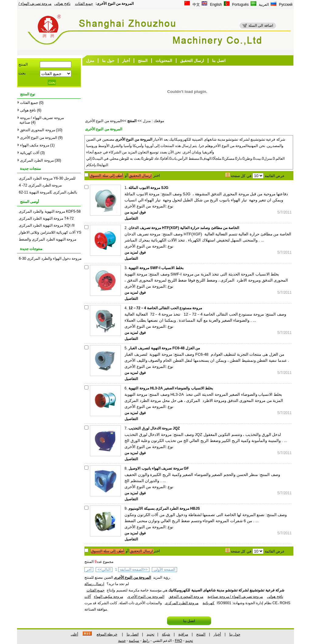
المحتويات (164, 61)
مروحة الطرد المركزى (37, 160)
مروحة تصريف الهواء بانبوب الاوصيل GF (159, 468)
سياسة (134, 641)
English (215, 5)
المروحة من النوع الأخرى (39, 138)
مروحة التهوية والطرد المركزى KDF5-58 (50, 211)
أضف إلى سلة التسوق (106, 176)
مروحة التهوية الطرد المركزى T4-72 (46, 218)
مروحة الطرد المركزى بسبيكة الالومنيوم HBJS (164, 509)
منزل (90, 61)
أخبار (126, 61)
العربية (263, 5)
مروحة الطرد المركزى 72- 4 (40, 185)
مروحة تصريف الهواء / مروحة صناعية (235, 597)
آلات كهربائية (30, 153)
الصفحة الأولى (164, 570)
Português (240, 5)
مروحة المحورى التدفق (38, 130)
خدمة (122, 641)
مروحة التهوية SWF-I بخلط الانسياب (156, 268)
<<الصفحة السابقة (134, 570)
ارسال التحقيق (192, 61)
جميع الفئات (84, 4)
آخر (89, 570)
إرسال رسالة (94, 584)
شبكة (166, 634)
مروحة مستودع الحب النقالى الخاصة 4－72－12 (165, 308)
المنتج (143, 61)
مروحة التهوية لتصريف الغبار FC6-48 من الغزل (164, 348)
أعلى (74, 634)
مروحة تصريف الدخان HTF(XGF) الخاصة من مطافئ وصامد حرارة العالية (184, 228)
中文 (196, 5)
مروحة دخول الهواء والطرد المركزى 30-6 (50, 259)
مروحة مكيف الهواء (35, 145)
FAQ (179, 641)
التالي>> (104, 570)
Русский (285, 5)
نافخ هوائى (62, 4)
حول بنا (108, 61)
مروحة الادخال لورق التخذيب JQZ (154, 428)
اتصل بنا (219, 61)
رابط (146, 641)
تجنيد (150, 634)
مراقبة (183, 634)
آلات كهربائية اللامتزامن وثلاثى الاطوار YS (50, 232)
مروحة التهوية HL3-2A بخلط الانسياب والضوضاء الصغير (171, 388)
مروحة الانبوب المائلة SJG (148, 188)
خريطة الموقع (107, 634)
